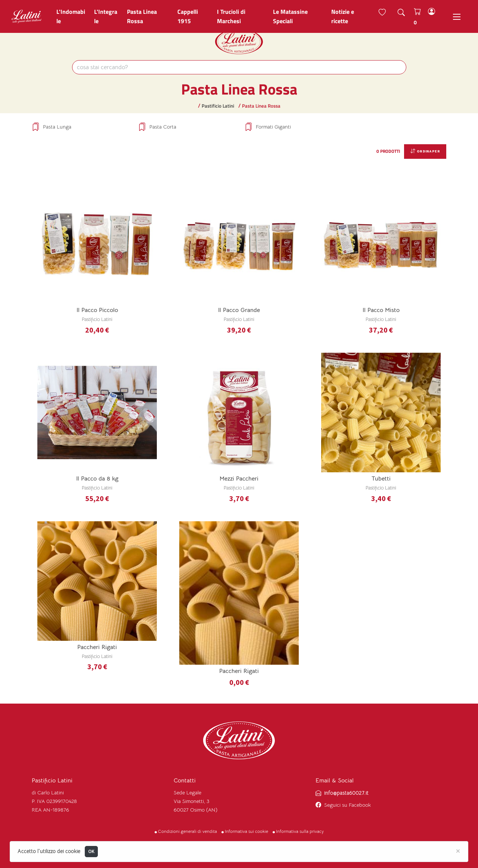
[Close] (458, 850)
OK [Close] (91, 851)
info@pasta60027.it (346, 793)
